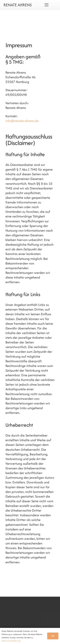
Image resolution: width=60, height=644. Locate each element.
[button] (47, 5)
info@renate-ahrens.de (22, 121)
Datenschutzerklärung (11, 641)
